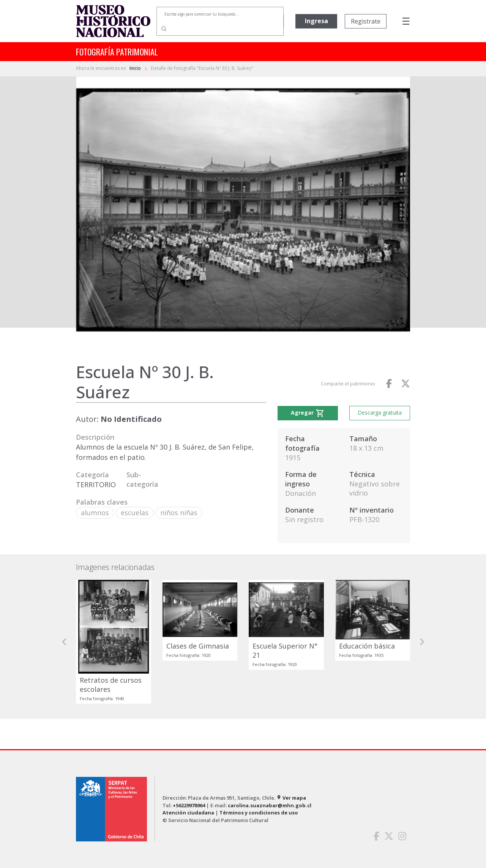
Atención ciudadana (188, 813)
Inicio (136, 68)
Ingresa (316, 21)
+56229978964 (189, 805)
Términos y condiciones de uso (259, 813)
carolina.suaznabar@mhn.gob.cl (270, 805)
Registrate (366, 21)
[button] (65, 642)
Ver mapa (291, 798)
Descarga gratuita (380, 413)
